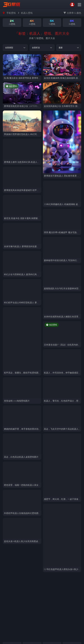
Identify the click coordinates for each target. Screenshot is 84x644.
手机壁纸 (11, 13)
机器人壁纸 (27, 13)
